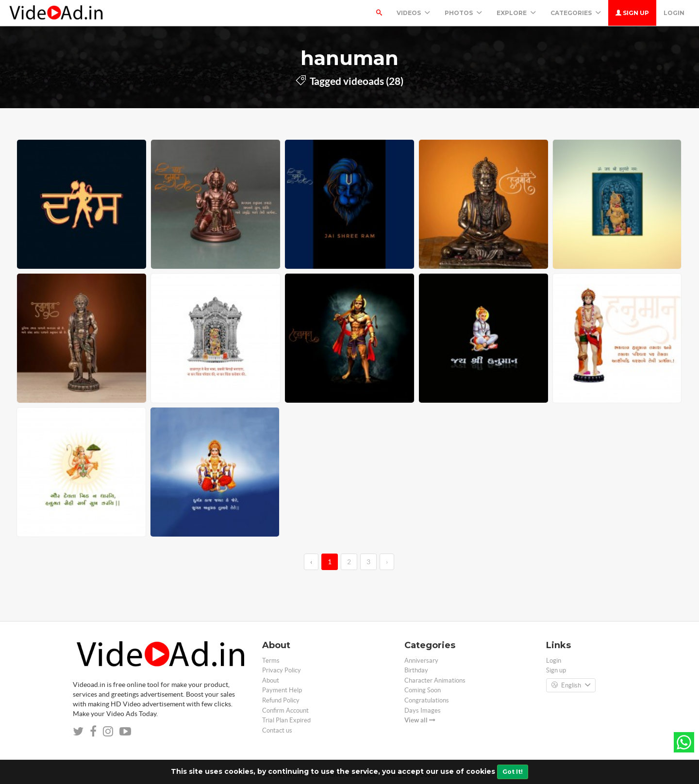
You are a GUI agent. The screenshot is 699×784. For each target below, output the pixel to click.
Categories (576, 13)
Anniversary (421, 661)
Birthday (416, 670)
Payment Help (282, 690)
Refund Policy (281, 700)
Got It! (513, 772)
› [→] (387, 562)
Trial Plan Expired (286, 720)
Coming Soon (423, 690)
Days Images (423, 710)
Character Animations (435, 680)
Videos (413, 13)
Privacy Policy (282, 670)
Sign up (632, 13)
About (271, 680)
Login (674, 13)
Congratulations (427, 700)
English (571, 686)
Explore (516, 13)
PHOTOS (463, 13)
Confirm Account (285, 710)
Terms (271, 661)
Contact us (277, 730)
